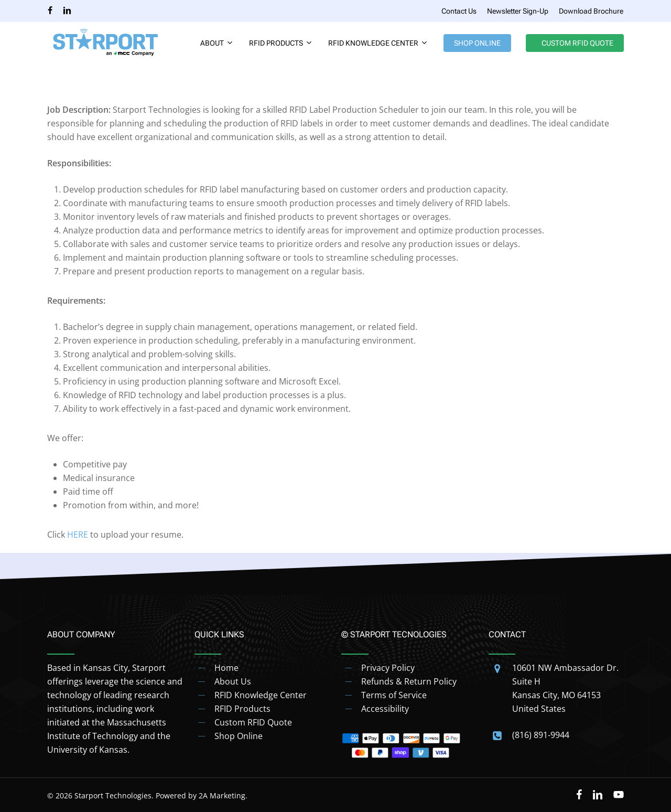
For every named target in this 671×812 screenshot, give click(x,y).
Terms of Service (394, 695)
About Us (233, 681)
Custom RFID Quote (253, 722)
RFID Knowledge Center (261, 695)
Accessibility (385, 709)
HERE (78, 535)
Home (226, 668)
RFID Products (242, 709)
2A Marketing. (223, 795)
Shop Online (239, 736)
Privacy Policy (388, 668)
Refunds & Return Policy (409, 681)
